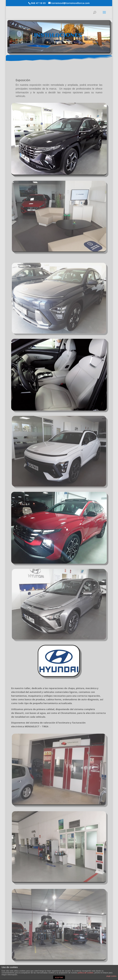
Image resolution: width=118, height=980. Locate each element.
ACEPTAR (59, 977)
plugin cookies (111, 976)
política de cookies (86, 973)
